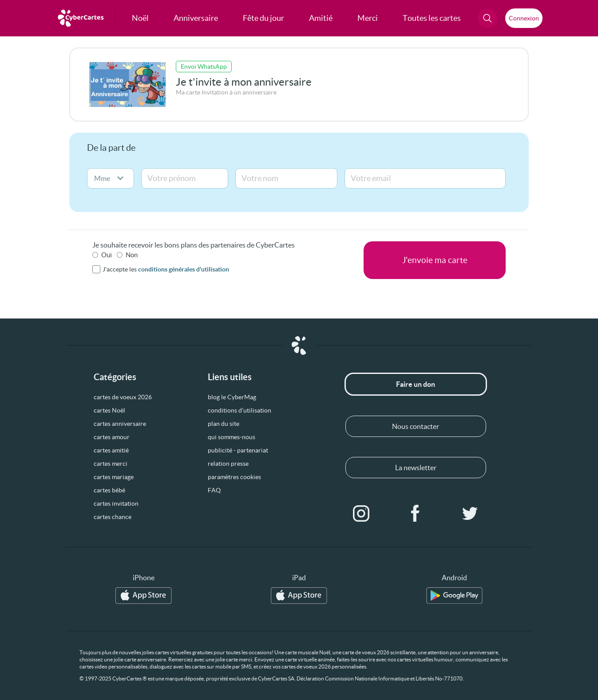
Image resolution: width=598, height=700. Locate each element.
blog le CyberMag (232, 397)
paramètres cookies (234, 477)
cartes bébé (109, 490)
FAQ (214, 490)
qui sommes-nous (232, 437)
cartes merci (111, 464)
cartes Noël (109, 410)
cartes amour (112, 437)
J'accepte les (166, 269)
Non (132, 255)
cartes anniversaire (120, 424)
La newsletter (416, 468)
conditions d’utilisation (240, 410)
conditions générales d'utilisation (184, 269)
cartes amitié (111, 450)
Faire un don (416, 384)
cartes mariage (114, 477)
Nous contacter (416, 426)
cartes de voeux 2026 (123, 397)
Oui (107, 255)
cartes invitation (116, 503)
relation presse (228, 464)
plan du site (224, 424)
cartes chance (113, 517)
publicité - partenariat (238, 450)
